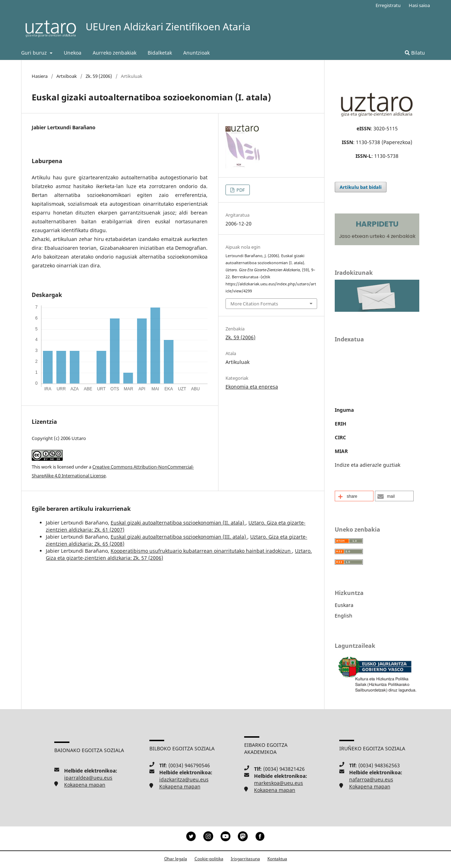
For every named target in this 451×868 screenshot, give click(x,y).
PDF (240, 190)
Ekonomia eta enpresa (252, 387)
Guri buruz (35, 53)
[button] (354, 496)
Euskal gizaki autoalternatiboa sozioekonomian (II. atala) (178, 523)
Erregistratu (388, 5)
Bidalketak (160, 53)
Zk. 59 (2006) (99, 76)
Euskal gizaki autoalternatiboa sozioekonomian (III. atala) (179, 537)
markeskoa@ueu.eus (279, 783)
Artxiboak (67, 76)
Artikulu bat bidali (361, 187)
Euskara (344, 605)
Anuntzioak (196, 53)
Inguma (344, 410)
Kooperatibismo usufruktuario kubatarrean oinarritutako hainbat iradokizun (201, 551)
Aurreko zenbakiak (115, 53)
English (344, 616)
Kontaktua (277, 859)
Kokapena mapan (85, 785)
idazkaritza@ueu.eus (184, 779)
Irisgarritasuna (245, 859)
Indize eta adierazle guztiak (367, 465)
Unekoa (73, 53)
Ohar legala (176, 859)
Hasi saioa (419, 5)
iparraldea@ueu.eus (88, 778)
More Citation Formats (254, 304)
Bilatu (415, 53)
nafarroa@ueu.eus (371, 779)
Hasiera (40, 76)
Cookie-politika (209, 859)
